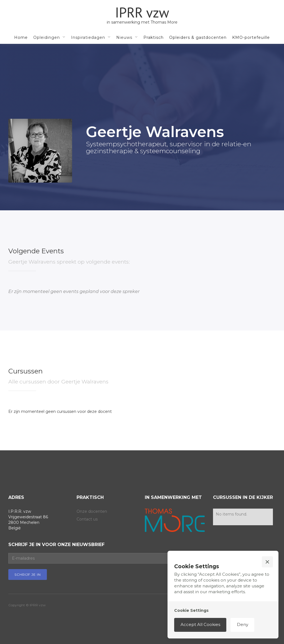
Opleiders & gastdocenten (198, 37)
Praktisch (154, 37)
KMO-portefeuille (251, 37)
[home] (142, 15)
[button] (49, 37)
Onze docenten (92, 511)
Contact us (87, 519)
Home (21, 37)
